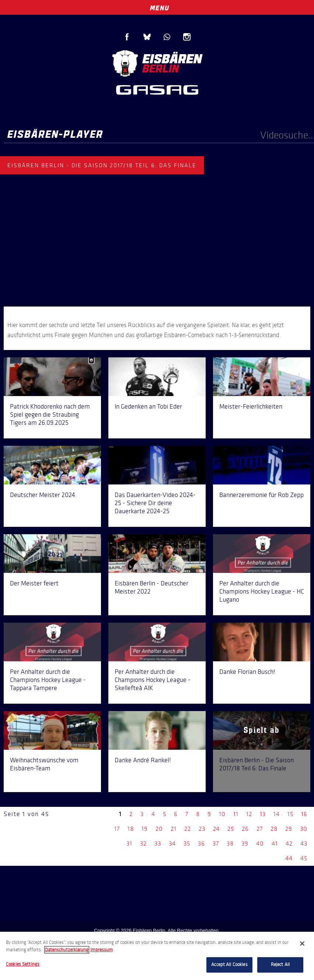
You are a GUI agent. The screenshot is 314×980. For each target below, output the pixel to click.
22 (188, 829)
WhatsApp (167, 37)
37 (216, 843)
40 (260, 843)
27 (260, 829)
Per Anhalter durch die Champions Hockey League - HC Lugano (262, 591)
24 (216, 829)
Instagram (187, 37)
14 (277, 814)
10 (222, 814)
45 (304, 858)
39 (245, 843)
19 (145, 829)
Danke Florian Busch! (247, 672)
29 (289, 829)
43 (304, 843)
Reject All (280, 965)
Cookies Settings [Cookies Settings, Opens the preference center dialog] (23, 964)
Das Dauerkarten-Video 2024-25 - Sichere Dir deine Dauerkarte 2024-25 (155, 503)
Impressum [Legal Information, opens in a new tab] (102, 950)
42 (289, 843)
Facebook (127, 37)
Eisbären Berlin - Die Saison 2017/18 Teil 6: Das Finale (257, 764)
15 (290, 814)
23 (202, 829)
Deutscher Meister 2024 (43, 495)
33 (158, 843)
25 (231, 829)
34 (172, 843)
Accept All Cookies (229, 965)
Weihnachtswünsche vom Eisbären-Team (44, 764)
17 (117, 829)
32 (143, 843)
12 (249, 814)
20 (159, 829)
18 (131, 829)
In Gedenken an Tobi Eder (148, 406)
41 (275, 843)
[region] (157, 956)
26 (245, 829)
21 (174, 829)
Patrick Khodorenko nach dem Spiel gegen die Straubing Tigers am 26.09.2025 (50, 414)
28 (274, 829)
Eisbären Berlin (157, 62)
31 (129, 843)
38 (230, 843)
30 (304, 829)
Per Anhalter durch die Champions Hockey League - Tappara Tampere (48, 680)
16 (304, 814)
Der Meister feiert (34, 583)
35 (187, 843)
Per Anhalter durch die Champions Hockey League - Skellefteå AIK (153, 680)
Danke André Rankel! (143, 760)
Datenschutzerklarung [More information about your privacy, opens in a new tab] (67, 950)
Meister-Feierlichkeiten (251, 406)
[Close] (302, 944)
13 (263, 814)
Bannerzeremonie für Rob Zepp (261, 495)
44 (289, 858)
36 (201, 843)
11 (236, 814)
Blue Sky (147, 37)
